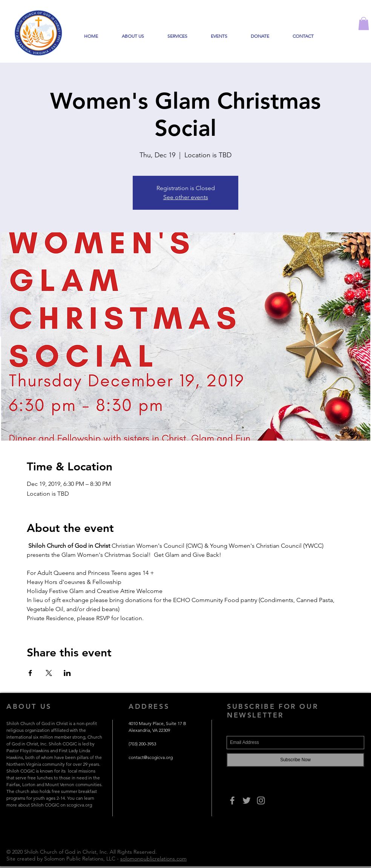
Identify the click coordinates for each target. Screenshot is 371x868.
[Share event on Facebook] (30, 673)
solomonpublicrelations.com (153, 859)
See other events (186, 197)
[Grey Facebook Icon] (232, 800)
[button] (364, 24)
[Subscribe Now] (295, 760)
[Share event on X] (49, 673)
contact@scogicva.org (151, 757)
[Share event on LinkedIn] (67, 673)
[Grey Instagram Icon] (261, 800)
